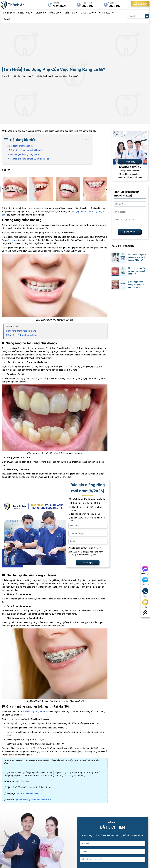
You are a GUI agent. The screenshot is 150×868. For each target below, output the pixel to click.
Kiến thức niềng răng (22, 76)
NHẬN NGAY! (130, 232)
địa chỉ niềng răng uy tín (34, 712)
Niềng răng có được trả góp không (22, 335)
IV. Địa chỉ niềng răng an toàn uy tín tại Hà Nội (28, 159)
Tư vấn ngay (88, 563)
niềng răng (11, 240)
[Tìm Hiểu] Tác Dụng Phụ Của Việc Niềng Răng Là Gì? (56, 76)
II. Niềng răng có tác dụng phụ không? (24, 150)
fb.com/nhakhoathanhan (28, 793)
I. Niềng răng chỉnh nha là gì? (20, 146)
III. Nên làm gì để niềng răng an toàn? (24, 154)
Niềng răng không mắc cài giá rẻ (21, 331)
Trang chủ (6, 76)
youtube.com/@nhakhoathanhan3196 (33, 800)
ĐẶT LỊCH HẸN (140, 4)
